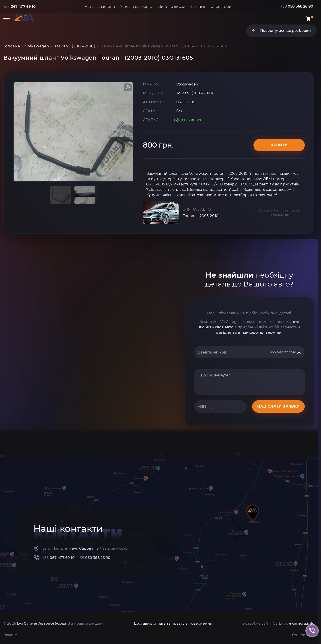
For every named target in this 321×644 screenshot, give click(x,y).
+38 (20, 7)
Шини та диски (171, 7)
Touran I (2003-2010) (201, 216)
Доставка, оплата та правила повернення (280, 213)
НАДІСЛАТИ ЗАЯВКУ (278, 406)
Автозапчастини (100, 7)
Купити (279, 145)
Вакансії (197, 7)
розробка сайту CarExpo (278, 623)
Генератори (220, 7)
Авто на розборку (136, 7)
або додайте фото (286, 352)
